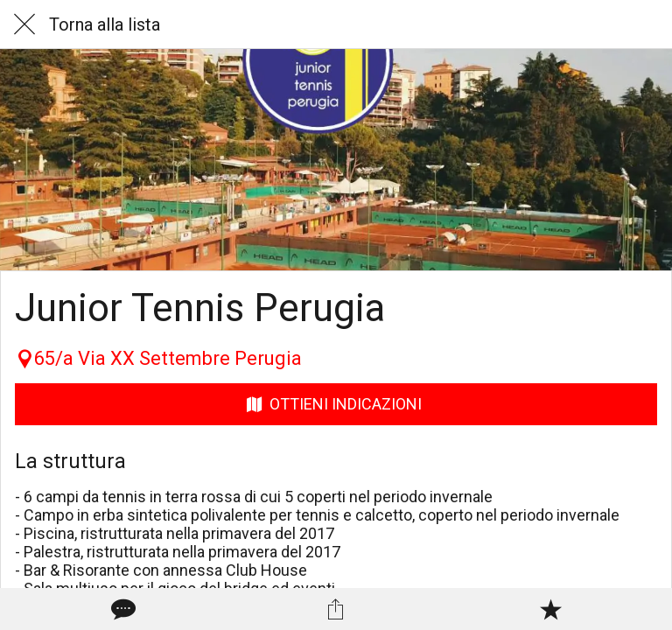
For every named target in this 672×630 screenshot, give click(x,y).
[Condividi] (336, 609)
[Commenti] (122, 609)
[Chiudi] (24, 24)
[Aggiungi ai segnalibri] (550, 609)
